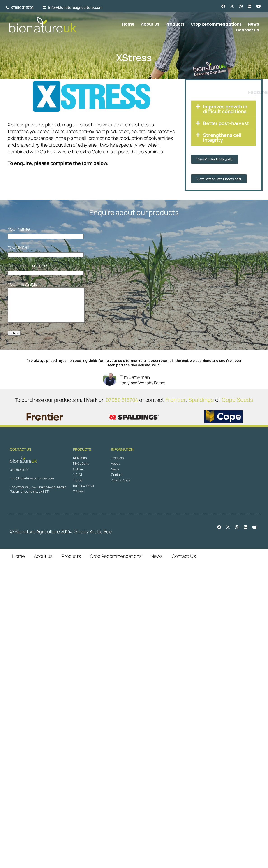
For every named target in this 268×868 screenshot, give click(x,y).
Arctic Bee (101, 538)
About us (43, 563)
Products (71, 563)
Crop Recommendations (116, 563)
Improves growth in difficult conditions (225, 109)
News (157, 563)
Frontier (176, 406)
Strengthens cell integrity (222, 137)
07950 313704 (122, 407)
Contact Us (184, 563)
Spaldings (201, 406)
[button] (224, 109)
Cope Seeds (237, 406)
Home (18, 563)
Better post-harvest (226, 123)
